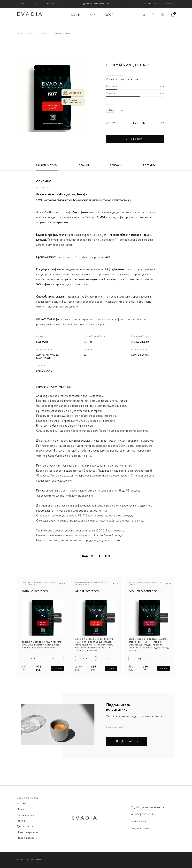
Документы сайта (141, 828)
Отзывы (20, 4)
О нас (35, 4)
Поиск (21, 809)
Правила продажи (27, 838)
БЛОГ (109, 15)
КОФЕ (76, 15)
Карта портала (26, 815)
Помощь (22, 820)
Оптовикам (52, 4)
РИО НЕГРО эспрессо (143, 592)
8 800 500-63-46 (149, 4)
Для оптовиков (26, 826)
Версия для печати (27, 798)
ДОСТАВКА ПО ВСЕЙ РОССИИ (96, 4)
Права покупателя (28, 832)
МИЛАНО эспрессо (35, 592)
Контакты (171, 4)
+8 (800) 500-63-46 (143, 814)
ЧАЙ (92, 15)
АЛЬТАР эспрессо (87, 592)
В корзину (57, 668)
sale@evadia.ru (139, 821)
